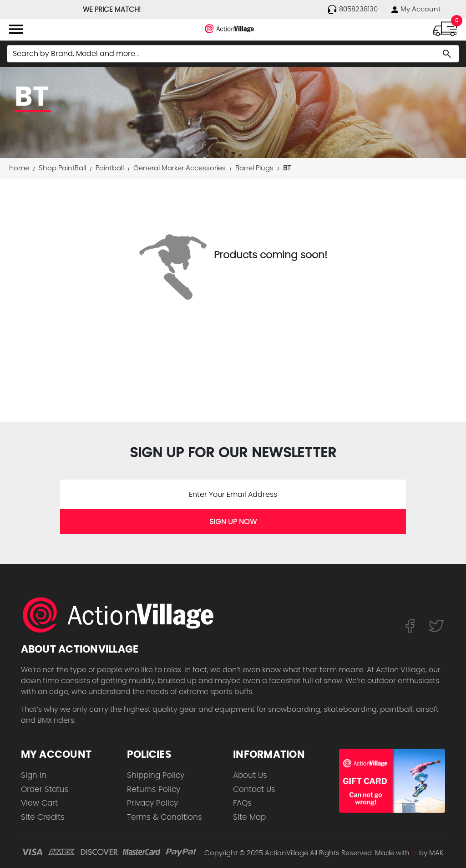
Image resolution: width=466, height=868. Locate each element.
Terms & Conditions (165, 817)
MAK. (437, 853)
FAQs (242, 803)
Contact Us (254, 789)
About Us (250, 775)
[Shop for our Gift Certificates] (392, 781)
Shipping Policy (156, 775)
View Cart (39, 803)
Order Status (45, 789)
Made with (396, 853)
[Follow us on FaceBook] (410, 625)
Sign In (34, 775)
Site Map (249, 817)
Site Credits (43, 817)
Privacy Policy (152, 803)
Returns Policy (154, 789)
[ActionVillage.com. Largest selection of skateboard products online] (123, 615)
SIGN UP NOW (233, 522)
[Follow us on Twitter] (436, 625)
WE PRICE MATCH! (112, 10)
